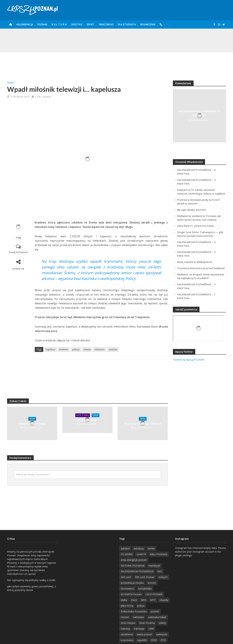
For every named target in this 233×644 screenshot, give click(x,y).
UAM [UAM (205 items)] (151, 629)
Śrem (10, 83)
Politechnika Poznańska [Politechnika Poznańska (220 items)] (134, 611)
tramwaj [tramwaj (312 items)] (125, 629)
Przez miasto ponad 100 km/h (143, 423)
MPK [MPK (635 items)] (144, 600)
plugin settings (184, 555)
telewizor (100, 349)
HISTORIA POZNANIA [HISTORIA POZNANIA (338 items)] (133, 566)
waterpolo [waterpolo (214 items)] (162, 634)
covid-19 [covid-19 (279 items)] (141, 554)
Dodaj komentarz (18, 252)
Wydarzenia (148, 24)
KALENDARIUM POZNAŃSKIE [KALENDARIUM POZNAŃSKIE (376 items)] (137, 571)
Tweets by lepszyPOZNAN (189, 360)
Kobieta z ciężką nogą (32, 423)
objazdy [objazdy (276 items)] (164, 600)
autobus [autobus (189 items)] (125, 548)
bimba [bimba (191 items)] (151, 548)
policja (76, 349)
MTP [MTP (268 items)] (153, 600)
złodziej (113, 349)
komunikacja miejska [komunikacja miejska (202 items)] (132, 583)
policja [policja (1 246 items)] (141, 606)
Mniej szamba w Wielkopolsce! (195, 262)
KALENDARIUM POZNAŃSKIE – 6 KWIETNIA (199, 113)
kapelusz (51, 349)
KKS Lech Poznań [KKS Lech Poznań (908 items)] (145, 577)
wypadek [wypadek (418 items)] (142, 640)
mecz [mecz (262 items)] (134, 600)
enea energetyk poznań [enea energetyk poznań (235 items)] (134, 560)
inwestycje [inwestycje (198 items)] (154, 566)
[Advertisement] (117, 63)
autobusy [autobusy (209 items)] (139, 548)
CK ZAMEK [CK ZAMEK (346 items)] (127, 554)
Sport (90, 24)
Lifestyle (77, 24)
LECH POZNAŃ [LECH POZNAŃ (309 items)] (154, 594)
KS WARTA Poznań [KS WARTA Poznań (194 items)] (131, 594)
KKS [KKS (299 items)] (160, 571)
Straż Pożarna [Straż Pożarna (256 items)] (147, 623)
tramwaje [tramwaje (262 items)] (139, 629)
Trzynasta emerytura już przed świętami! (201, 268)
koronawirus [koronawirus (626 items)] (128, 589)
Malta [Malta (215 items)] (124, 600)
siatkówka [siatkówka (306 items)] (138, 617)
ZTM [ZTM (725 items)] (163, 640)
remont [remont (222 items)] (125, 617)
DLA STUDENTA (127, 24)
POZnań (42, 24)
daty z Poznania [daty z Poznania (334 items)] (159, 554)
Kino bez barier (87, 420)
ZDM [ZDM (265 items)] (154, 640)
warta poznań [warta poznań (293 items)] (145, 634)
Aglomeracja (25, 24)
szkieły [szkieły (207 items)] (162, 623)
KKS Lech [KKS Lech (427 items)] (126, 577)
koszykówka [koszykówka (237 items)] (145, 589)
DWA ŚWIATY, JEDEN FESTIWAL (196, 226)
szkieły (87, 349)
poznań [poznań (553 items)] (155, 611)
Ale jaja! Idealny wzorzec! (192, 210)
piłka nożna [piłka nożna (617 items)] (127, 606)
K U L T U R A (59, 24)
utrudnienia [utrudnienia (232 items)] (127, 634)
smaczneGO (106, 24)
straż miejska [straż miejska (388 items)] (128, 623)
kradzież (64, 349)
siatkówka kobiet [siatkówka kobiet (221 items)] (157, 617)
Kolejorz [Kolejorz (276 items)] (163, 577)
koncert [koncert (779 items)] (152, 583)
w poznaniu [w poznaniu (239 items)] (127, 640)
